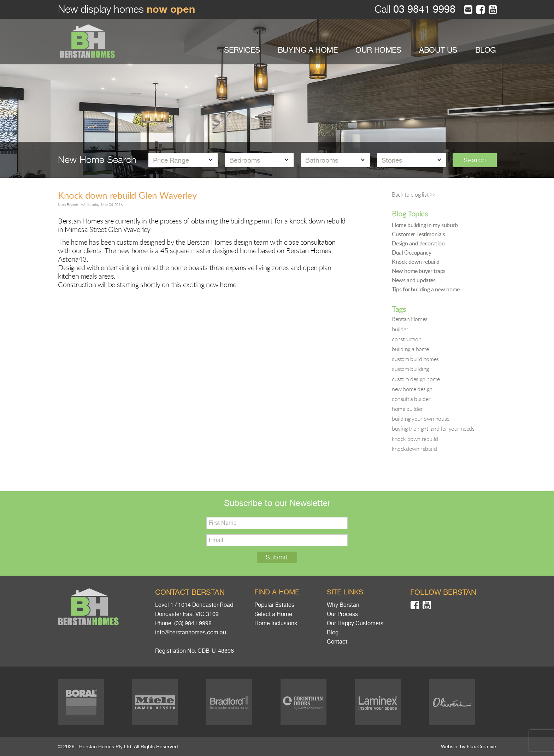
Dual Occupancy (411, 252)
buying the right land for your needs (433, 429)
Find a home (277, 592)
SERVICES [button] (242, 50)
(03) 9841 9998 (193, 623)
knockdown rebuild (414, 449)
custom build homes (415, 359)
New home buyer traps (419, 271)
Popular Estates (274, 605)
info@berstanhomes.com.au (191, 633)
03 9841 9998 (423, 9)
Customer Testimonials (419, 234)
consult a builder (411, 399)
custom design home (416, 379)
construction (406, 339)
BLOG (486, 50)
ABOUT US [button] (438, 50)
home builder (407, 409)
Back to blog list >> (414, 194)
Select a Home (273, 614)
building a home (410, 349)
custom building (410, 369)
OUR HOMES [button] (378, 50)
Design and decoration (418, 243)
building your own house (421, 419)
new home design (412, 389)
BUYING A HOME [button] (308, 50)
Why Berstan (343, 605)
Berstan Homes (410, 319)
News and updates (414, 280)
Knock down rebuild (416, 262)
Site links (345, 592)
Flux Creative (481, 746)
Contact (337, 642)
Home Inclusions (276, 623)
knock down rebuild (415, 439)
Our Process (342, 614)
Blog (333, 633)
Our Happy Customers (355, 623)
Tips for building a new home (426, 289)
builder (400, 329)
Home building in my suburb (425, 225)
